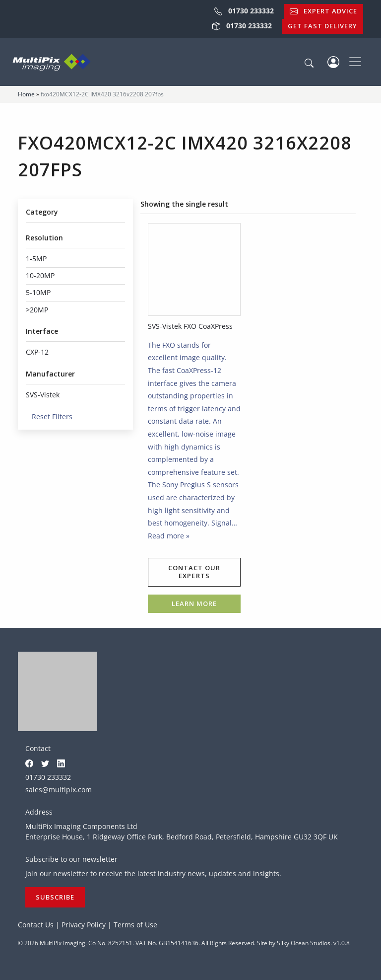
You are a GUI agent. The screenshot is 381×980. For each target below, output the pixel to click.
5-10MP (38, 292)
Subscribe (55, 897)
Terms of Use (135, 925)
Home (26, 94)
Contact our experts (194, 572)
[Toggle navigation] (355, 62)
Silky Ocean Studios (304, 943)
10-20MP (40, 275)
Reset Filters (49, 416)
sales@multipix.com (59, 790)
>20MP (37, 310)
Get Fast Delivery (322, 26)
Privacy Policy (84, 925)
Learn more (194, 603)
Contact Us (36, 925)
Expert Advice (323, 11)
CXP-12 (37, 352)
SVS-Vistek (43, 395)
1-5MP (36, 259)
